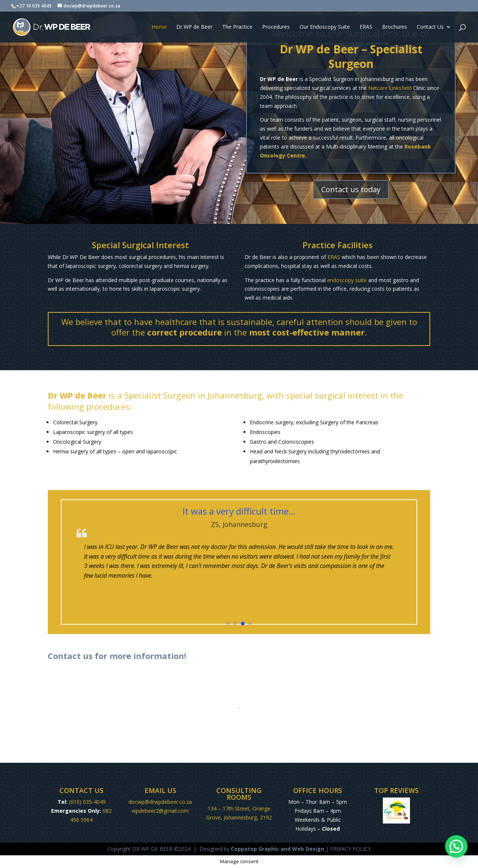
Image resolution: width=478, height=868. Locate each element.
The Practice (237, 27)
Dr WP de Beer (194, 27)
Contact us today (351, 189)
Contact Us (430, 27)
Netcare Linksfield (390, 88)
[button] (228, 624)
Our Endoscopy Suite (325, 27)
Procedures (276, 27)
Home (159, 27)
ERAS (366, 27)
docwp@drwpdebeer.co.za (160, 802)
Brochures (395, 27)
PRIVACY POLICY (350, 849)
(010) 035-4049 (87, 802)
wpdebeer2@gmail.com (160, 811)
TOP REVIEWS (396, 790)
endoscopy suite (347, 280)
